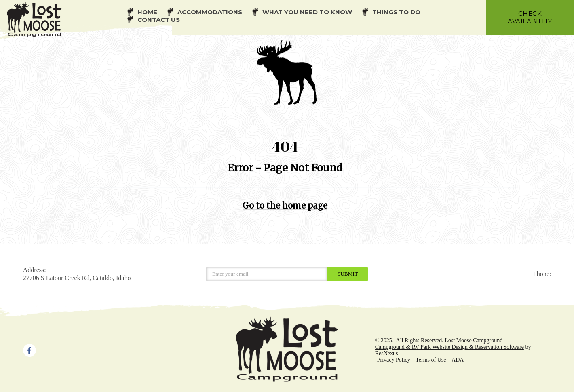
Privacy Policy (394, 360)
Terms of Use (431, 360)
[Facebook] (30, 350)
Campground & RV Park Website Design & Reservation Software (449, 347)
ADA (458, 360)
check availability (530, 17)
